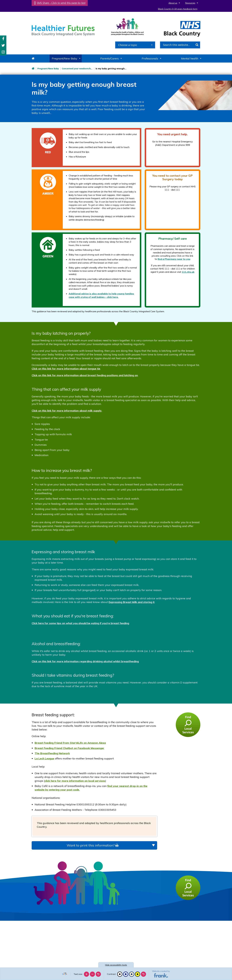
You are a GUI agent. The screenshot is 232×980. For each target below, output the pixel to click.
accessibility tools (116, 965)
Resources (190, 3)
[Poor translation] (11, 936)
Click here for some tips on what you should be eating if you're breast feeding (80, 623)
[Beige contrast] (132, 974)
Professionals (150, 58)
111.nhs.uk (188, 272)
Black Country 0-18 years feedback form (178, 9)
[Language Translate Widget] (65, 973)
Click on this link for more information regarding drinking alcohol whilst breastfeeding (85, 661)
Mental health (190, 58)
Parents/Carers (109, 58)
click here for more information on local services (75, 781)
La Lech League (44, 758)
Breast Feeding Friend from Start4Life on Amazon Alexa (70, 743)
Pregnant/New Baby (65, 58)
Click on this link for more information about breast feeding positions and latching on (85, 375)
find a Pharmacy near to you (174, 259)
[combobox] (135, 45)
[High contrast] (138, 974)
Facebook (3, 39)
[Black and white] (120, 974)
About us (173, 3)
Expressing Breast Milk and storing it (132, 602)
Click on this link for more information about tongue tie (66, 369)
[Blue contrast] (126, 974)
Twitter (3, 45)
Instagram (3, 52)
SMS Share (61, 3)
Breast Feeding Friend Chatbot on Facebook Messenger (69, 748)
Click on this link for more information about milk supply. (67, 411)
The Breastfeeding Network (52, 753)
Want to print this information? (93, 845)
